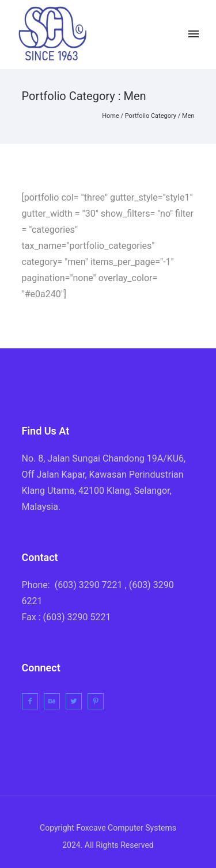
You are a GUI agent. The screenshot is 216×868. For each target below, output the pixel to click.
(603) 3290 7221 (89, 585)
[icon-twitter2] (151, 34)
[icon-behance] (55, 701)
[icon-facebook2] (126, 34)
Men (188, 116)
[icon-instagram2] (173, 34)
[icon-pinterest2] (98, 701)
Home (111, 116)
